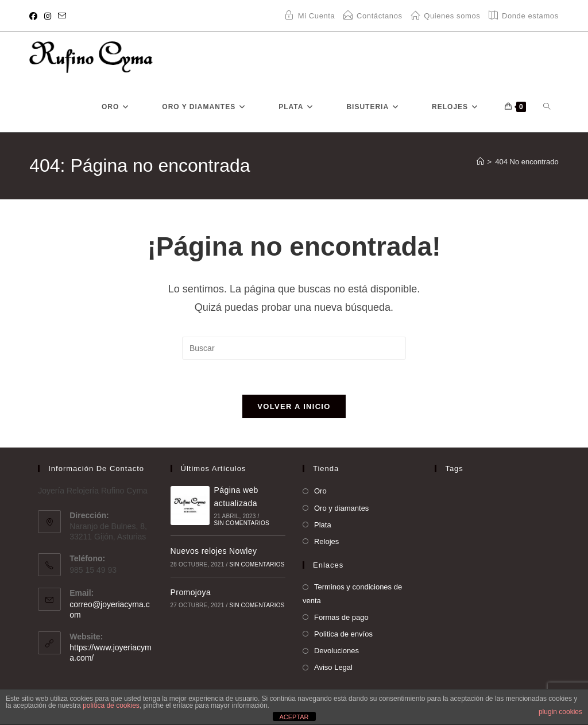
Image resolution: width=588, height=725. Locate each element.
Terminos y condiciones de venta (352, 593)
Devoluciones (336, 651)
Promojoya (191, 592)
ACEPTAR (294, 717)
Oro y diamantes (341, 508)
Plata (323, 525)
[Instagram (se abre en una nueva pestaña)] (48, 16)
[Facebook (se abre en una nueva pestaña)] (35, 16)
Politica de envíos (343, 634)
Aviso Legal (333, 667)
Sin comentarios (242, 523)
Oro (320, 491)
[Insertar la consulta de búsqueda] (294, 348)
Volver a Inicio (294, 406)
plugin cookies (560, 712)
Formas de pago (341, 617)
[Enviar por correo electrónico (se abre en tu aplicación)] (62, 16)
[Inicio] (480, 162)
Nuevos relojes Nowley (214, 551)
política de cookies (111, 705)
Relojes (326, 541)
